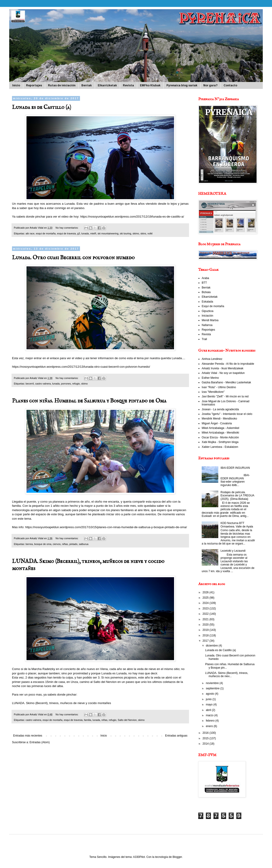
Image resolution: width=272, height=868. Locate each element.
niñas (65, 544)
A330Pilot (139, 857)
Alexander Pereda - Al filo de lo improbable (228, 364)
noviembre (213, 683)
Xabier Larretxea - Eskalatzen (220, 447)
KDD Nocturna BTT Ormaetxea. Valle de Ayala (237, 525)
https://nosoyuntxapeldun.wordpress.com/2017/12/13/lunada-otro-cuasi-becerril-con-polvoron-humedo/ (81, 367)
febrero (211, 721)
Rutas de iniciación (62, 85)
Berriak (87, 85)
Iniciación (207, 316)
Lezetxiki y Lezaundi (233, 551)
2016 (206, 733)
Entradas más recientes (28, 736)
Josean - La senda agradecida (220, 409)
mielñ (93, 233)
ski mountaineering (108, 233)
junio (209, 699)
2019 (206, 630)
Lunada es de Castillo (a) (41, 107)
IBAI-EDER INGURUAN (235, 468)
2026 (206, 592)
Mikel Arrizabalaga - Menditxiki (220, 433)
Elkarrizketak (107, 85)
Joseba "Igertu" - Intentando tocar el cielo (227, 414)
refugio (76, 384)
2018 (206, 635)
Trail (204, 339)
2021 (206, 619)
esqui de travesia (66, 233)
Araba (205, 278)
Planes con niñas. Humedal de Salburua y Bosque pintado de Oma (89, 401)
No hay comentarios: (67, 228)
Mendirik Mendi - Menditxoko (219, 419)
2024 (206, 603)
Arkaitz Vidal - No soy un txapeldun (223, 373)
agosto (210, 694)
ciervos (57, 544)
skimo (136, 233)
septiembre (213, 688)
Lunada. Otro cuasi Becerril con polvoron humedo (73, 258)
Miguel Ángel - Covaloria (217, 423)
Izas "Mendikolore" (213, 392)
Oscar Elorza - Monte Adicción (220, 437)
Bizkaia (206, 292)
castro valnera (43, 384)
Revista (128, 85)
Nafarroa (207, 325)
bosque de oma (43, 544)
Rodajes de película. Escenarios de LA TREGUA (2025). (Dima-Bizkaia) (237, 496)
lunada (85, 233)
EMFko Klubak (150, 85)
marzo (210, 715)
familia (87, 720)
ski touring (126, 233)
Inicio (16, 85)
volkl (150, 233)
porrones (66, 384)
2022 (206, 614)
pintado (73, 544)
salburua (84, 544)
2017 (206, 641)
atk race (30, 233)
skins (143, 233)
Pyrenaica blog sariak (182, 85)
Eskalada (207, 302)
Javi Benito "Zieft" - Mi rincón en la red (225, 396)
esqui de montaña (46, 233)
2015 (206, 738)
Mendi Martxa (210, 320)
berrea (29, 544)
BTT (204, 283)
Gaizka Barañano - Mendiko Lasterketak (226, 382)
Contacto (230, 85)
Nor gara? (210, 85)
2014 (206, 744)
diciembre (212, 646)
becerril (30, 384)
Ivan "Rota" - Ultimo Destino (219, 387)
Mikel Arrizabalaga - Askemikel (220, 428)
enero (210, 726)
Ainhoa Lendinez (212, 359)
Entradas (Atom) (40, 742)
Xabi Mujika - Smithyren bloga (220, 442)
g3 (79, 233)
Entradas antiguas (176, 736)
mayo (210, 705)
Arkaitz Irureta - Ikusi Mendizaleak (223, 368)
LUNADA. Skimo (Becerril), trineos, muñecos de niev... (227, 675)
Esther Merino (210, 378)
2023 (206, 609)
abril (209, 710)
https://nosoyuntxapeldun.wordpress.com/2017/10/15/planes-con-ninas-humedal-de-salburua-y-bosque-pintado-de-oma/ (106, 527)
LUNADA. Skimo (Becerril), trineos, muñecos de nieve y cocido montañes (62, 703)
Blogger (177, 857)
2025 (206, 598)
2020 (206, 625)
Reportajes (34, 85)
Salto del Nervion (127, 720)
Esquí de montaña (213, 306)
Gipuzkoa (208, 311)
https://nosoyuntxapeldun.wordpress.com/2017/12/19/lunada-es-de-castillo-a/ (132, 217)
